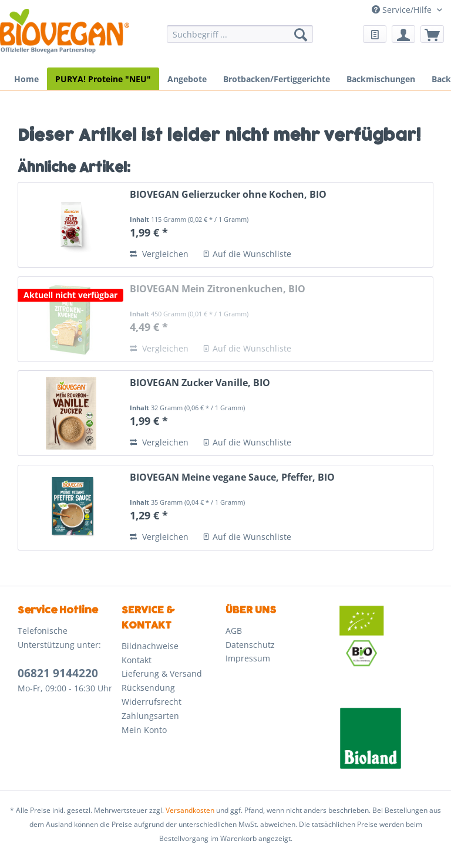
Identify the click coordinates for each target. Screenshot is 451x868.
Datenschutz (250, 645)
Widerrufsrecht (152, 702)
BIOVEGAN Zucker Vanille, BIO (200, 383)
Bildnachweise (150, 646)
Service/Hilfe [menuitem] (403, 10)
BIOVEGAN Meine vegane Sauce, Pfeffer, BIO (232, 477)
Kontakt (137, 660)
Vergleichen (159, 254)
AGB (234, 631)
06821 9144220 (58, 673)
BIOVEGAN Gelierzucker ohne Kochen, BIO (228, 195)
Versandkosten (190, 810)
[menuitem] (240, 40)
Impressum (248, 658)
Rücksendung (148, 688)
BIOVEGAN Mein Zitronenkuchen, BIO (218, 289)
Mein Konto (144, 730)
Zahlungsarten (150, 716)
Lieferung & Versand (162, 673)
